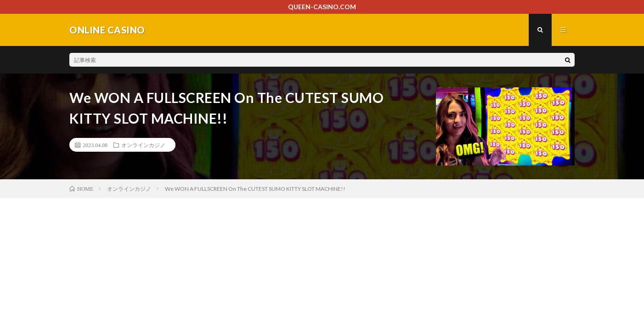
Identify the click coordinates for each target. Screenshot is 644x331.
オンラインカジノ (143, 145)
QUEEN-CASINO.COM (322, 7)
